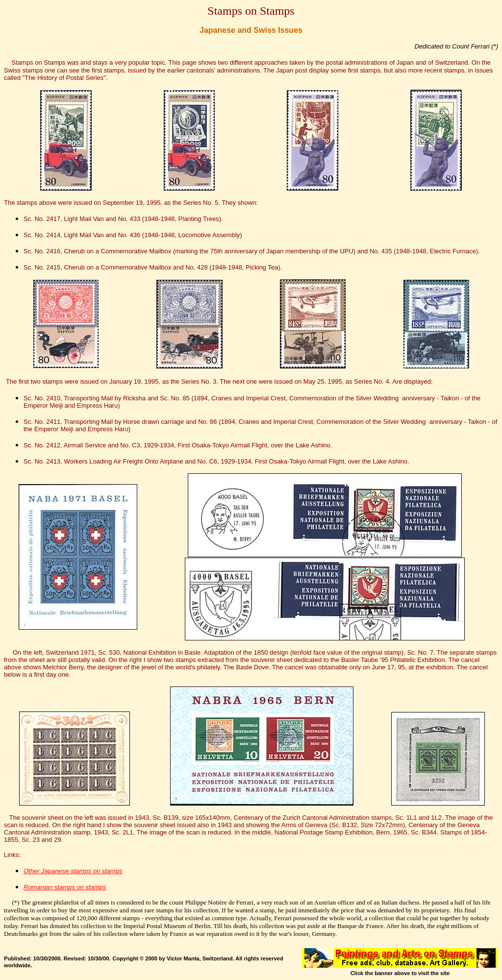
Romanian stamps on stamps (65, 887)
